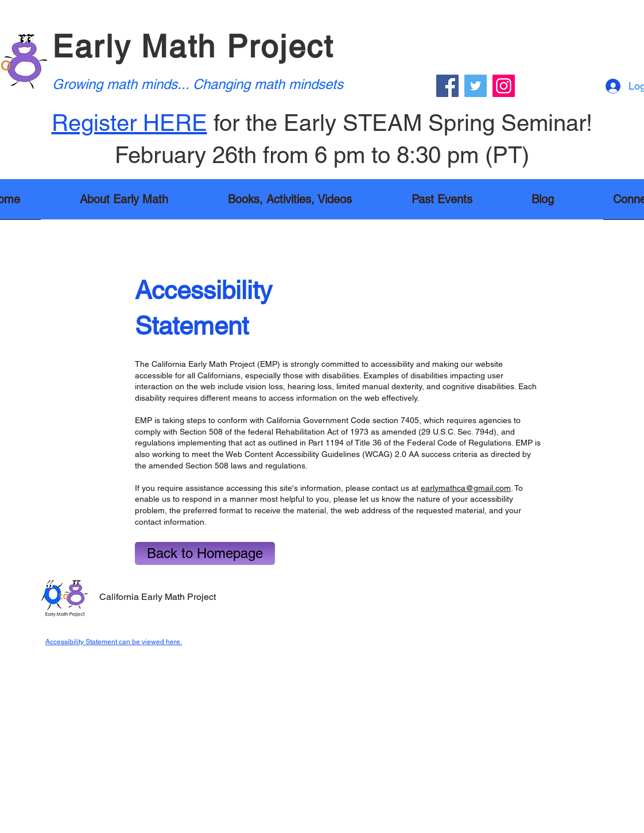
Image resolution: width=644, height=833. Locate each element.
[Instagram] (504, 86)
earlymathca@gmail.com (466, 488)
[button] (290, 203)
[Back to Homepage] (205, 553)
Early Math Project (193, 46)
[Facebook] (447, 86)
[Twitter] (476, 86)
